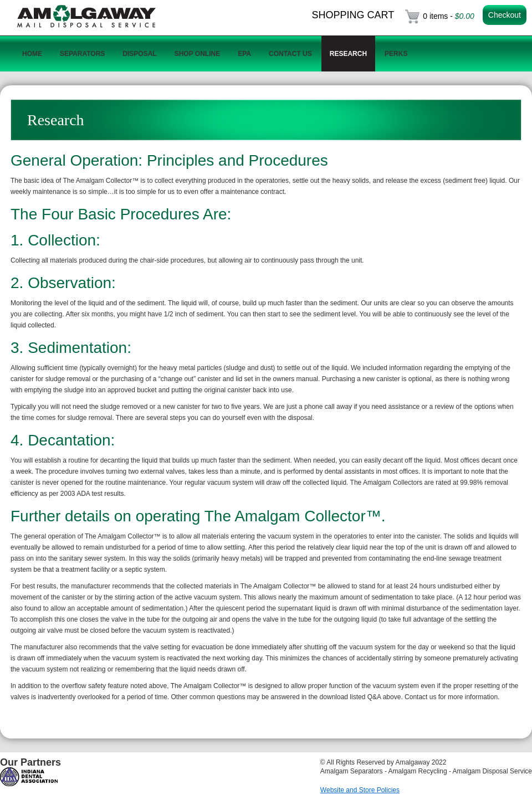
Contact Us (290, 54)
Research (348, 54)
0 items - (449, 16)
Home (32, 54)
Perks (396, 54)
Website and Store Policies (360, 790)
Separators (82, 54)
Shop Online (197, 54)
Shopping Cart (353, 15)
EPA (244, 54)
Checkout (505, 15)
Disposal (139, 54)
